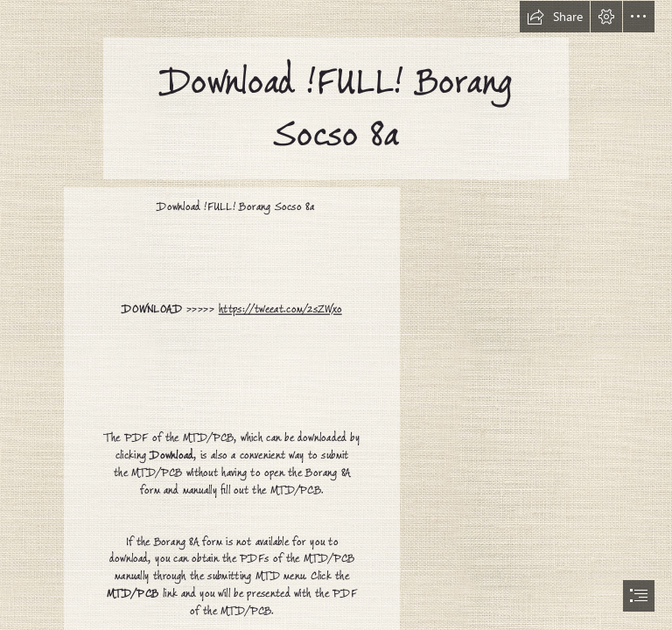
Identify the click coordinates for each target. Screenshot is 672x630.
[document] (336, 315)
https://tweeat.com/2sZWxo (280, 309)
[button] (555, 17)
